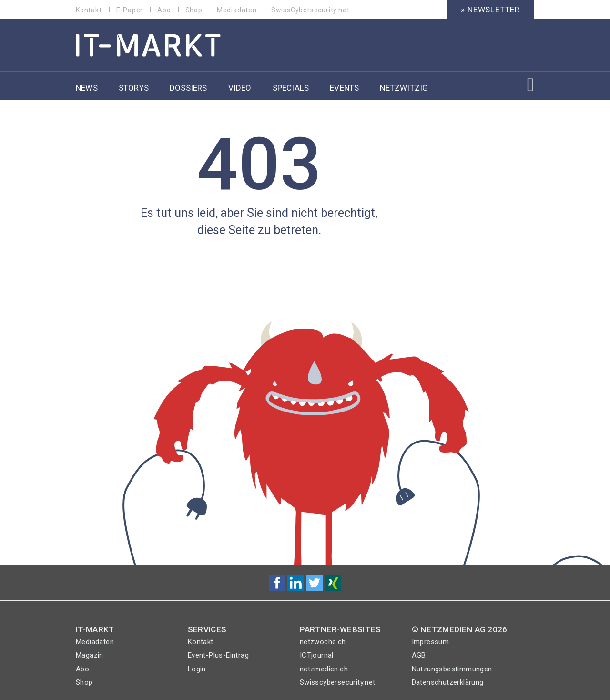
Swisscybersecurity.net (338, 682)
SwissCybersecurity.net (310, 10)
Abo (164, 10)
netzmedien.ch (324, 669)
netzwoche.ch (323, 642)
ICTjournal (317, 655)
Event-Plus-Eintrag (218, 655)
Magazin (90, 655)
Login (197, 669)
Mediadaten (237, 10)
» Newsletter (490, 10)
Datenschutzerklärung (448, 682)
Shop (194, 10)
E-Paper (130, 10)
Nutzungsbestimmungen (452, 669)
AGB (419, 655)
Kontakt (89, 10)
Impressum (431, 642)
